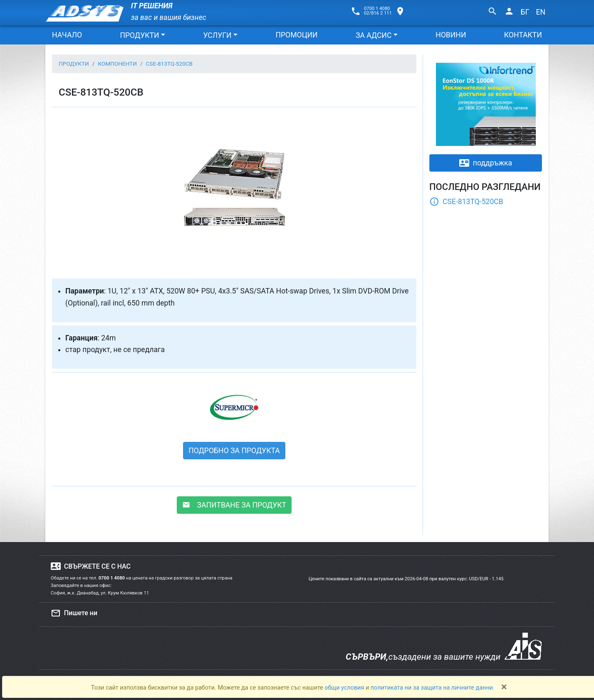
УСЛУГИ (217, 35)
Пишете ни (74, 613)
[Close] (504, 687)
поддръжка (486, 163)
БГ (525, 12)
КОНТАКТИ (523, 35)
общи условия (345, 688)
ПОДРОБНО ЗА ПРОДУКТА (234, 451)
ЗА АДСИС (374, 35)
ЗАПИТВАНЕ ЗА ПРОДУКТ (234, 505)
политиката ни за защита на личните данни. (433, 688)
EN (541, 12)
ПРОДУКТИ (139, 35)
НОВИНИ (451, 35)
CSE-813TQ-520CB (466, 202)
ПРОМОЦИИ (296, 35)
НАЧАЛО (67, 35)
